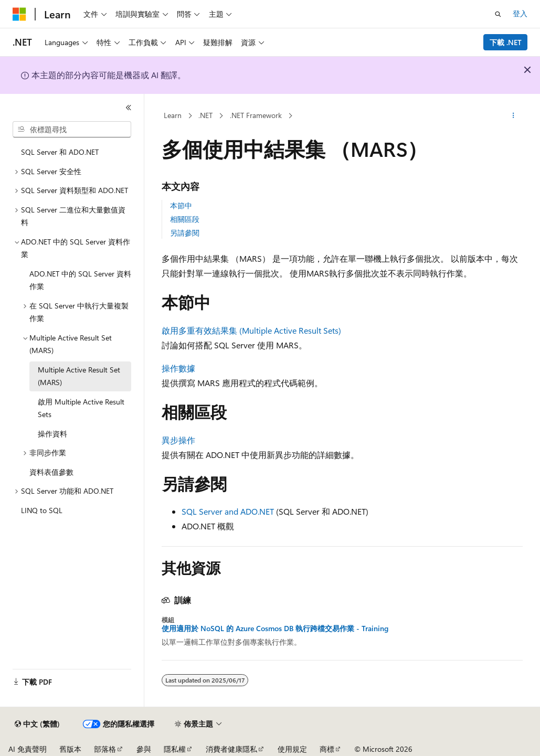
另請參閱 (185, 233)
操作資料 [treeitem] (52, 434)
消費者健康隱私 (231, 749)
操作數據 (178, 368)
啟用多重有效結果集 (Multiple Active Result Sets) (251, 330)
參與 (144, 749)
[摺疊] (129, 108)
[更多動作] (513, 116)
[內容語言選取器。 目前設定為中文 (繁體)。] (37, 724)
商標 (327, 749)
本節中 (181, 205)
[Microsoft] (19, 14)
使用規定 (292, 749)
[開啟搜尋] (498, 14)
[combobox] (72, 130)
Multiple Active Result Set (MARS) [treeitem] (79, 376)
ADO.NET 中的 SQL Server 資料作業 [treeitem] (80, 280)
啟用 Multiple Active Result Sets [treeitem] (81, 408)
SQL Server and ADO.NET (228, 511)
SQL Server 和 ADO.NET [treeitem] (60, 152)
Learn (173, 115)
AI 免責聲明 (28, 749)
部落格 (105, 749)
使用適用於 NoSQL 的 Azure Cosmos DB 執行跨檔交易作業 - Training (275, 629)
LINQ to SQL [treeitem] (42, 510)
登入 (520, 13)
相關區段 (185, 219)
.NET (205, 115)
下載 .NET (506, 42)
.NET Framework (256, 115)
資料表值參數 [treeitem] (51, 472)
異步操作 (178, 440)
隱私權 (175, 749)
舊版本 (70, 749)
